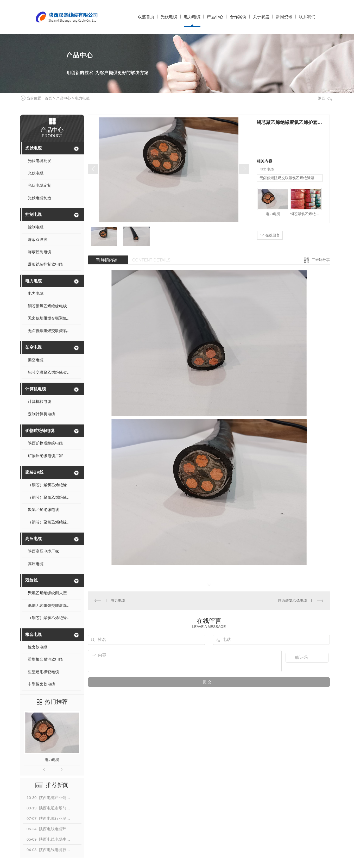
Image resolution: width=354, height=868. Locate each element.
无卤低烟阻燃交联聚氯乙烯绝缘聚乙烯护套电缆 (291, 178)
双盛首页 (146, 17)
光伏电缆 (169, 17)
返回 (325, 98)
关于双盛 (261, 17)
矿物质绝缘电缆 (40, 431)
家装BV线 (34, 472)
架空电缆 (34, 347)
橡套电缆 (34, 635)
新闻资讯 (284, 17)
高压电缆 (34, 539)
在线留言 (270, 235)
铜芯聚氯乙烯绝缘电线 (306, 214)
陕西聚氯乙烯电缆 (293, 601)
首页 (48, 98)
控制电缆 (34, 214)
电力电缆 (192, 17)
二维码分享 (321, 260)
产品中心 (215, 17)
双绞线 (31, 580)
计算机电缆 (36, 389)
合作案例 (238, 17)
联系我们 (307, 17)
